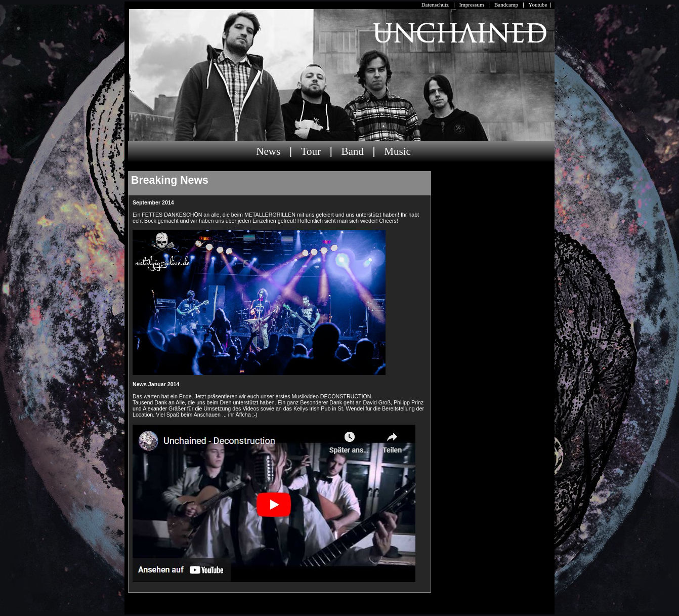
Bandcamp (506, 5)
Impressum (472, 5)
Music (397, 151)
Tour (311, 151)
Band (352, 151)
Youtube (538, 5)
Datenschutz (435, 5)
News (268, 151)
